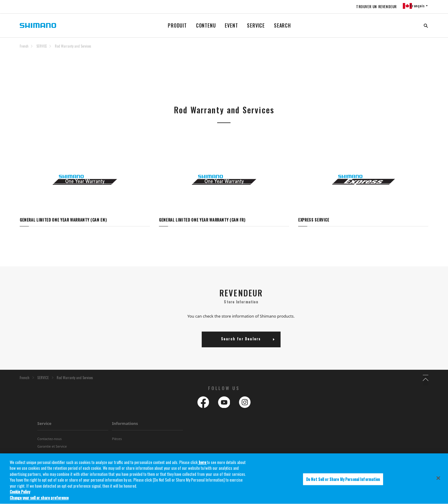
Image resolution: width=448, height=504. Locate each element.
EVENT (231, 25)
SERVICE (256, 25)
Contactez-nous (49, 440)
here (202, 464)
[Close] (438, 479)
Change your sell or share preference (39, 499)
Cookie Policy (20, 493)
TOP (424, 50)
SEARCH (282, 25)
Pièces (117, 440)
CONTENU (206, 25)
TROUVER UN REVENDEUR (373, 7)
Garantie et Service (52, 448)
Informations (125, 425)
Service (44, 425)
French (24, 46)
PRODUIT (177, 25)
